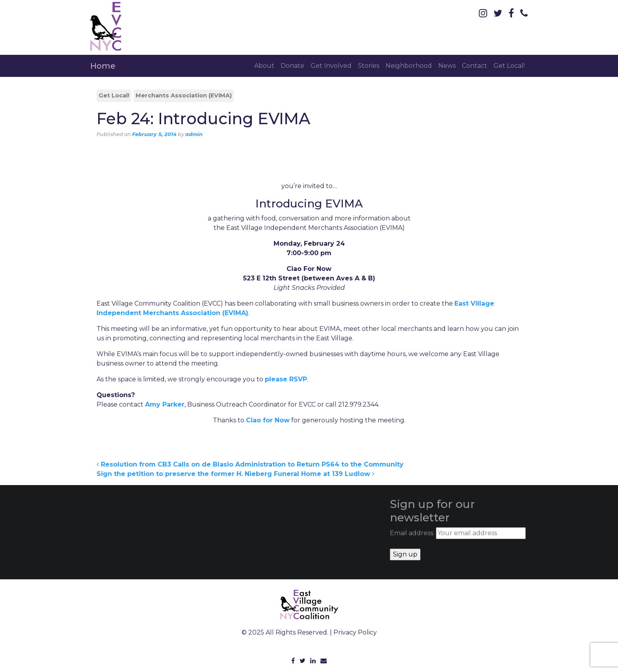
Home (103, 66)
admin (194, 134)
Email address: (458, 533)
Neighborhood (409, 66)
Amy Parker (165, 404)
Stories (369, 66)
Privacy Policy (355, 632)
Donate (292, 66)
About (264, 66)
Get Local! (509, 66)
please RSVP (286, 379)
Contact (475, 66)
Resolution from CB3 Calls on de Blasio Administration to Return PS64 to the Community (250, 464)
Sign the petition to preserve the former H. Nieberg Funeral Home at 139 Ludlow (235, 474)
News (447, 66)
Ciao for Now (268, 420)
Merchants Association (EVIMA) (184, 95)
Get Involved (331, 66)
